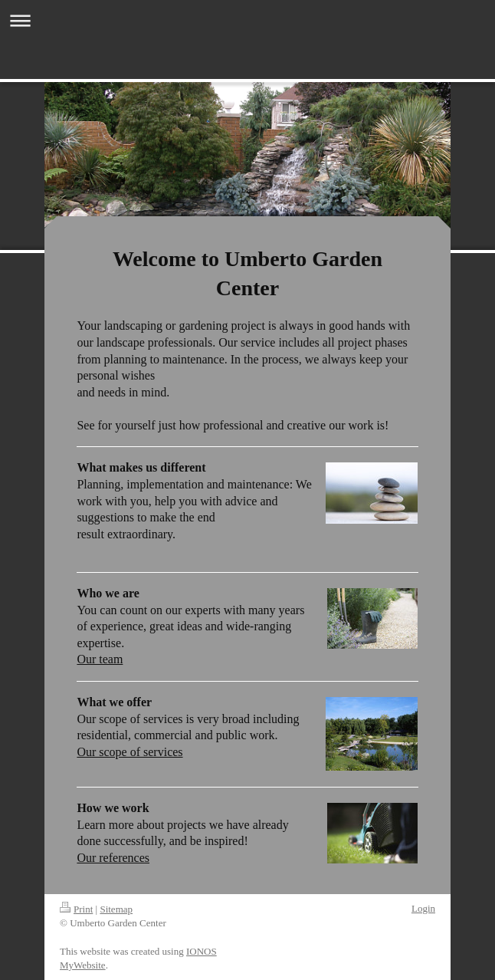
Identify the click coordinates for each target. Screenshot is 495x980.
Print (76, 909)
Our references (113, 858)
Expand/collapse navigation (247, 20)
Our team (100, 659)
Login (423, 908)
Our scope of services (129, 752)
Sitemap (116, 909)
